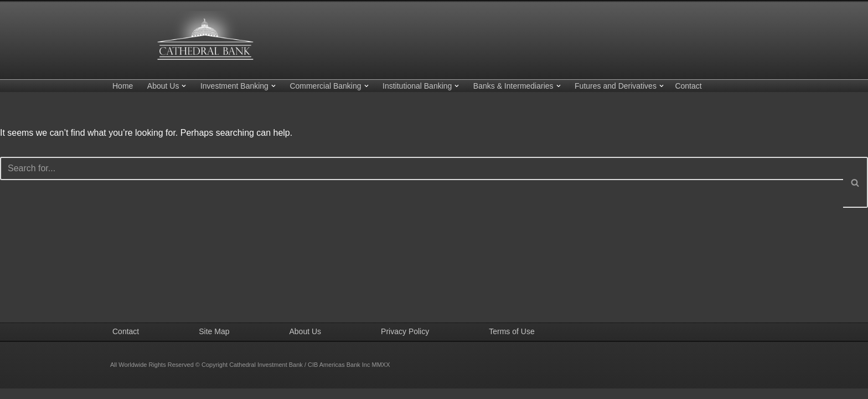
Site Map (214, 342)
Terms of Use (512, 342)
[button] (184, 86)
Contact (688, 86)
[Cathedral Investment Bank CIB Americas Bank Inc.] (204, 37)
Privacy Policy (405, 342)
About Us (306, 342)
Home (123, 86)
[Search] (422, 168)
